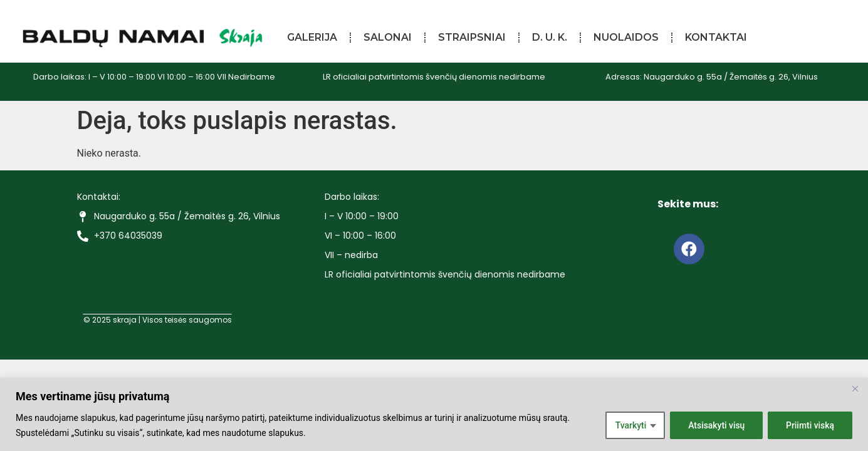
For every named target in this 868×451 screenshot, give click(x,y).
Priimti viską (810, 425)
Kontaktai (716, 37)
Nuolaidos (626, 37)
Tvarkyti (630, 425)
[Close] (855, 388)
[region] (434, 414)
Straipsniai (472, 37)
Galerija (312, 37)
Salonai (388, 37)
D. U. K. (550, 37)
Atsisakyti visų (716, 425)
